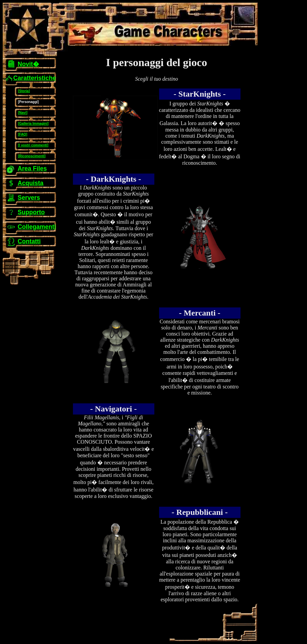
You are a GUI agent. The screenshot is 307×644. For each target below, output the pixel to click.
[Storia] (24, 91)
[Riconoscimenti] (32, 156)
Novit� (28, 64)
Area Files (32, 168)
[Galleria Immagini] (33, 124)
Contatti (29, 241)
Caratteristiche (35, 78)
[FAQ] (23, 134)
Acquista (31, 183)
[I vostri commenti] (33, 145)
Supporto (31, 212)
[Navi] (23, 113)
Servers (29, 198)
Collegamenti (37, 227)
